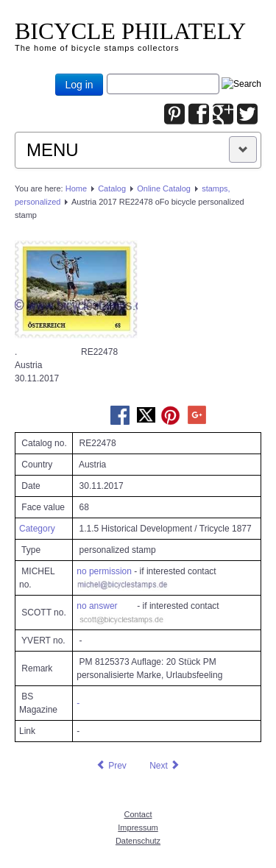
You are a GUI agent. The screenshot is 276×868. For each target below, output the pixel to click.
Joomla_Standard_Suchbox (107, 74)
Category (37, 529)
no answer (97, 606)
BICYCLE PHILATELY (130, 31)
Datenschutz (138, 841)
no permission (104, 571)
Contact (138, 814)
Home (76, 188)
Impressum (138, 828)
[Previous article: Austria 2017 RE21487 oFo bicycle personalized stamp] (111, 766)
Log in (79, 85)
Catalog (112, 188)
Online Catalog (164, 188)
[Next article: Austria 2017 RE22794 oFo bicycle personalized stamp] (165, 766)
